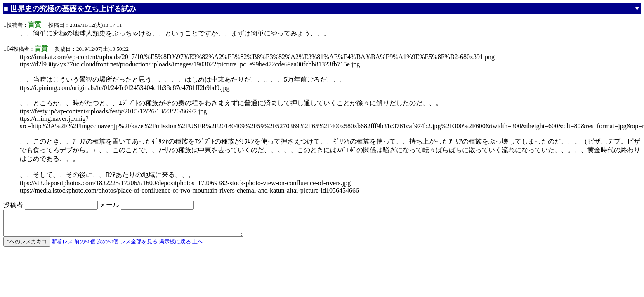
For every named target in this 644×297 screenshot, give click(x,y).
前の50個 (85, 246)
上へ (198, 246)
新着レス (62, 246)
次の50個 (108, 246)
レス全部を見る (139, 246)
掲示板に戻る (175, 246)
